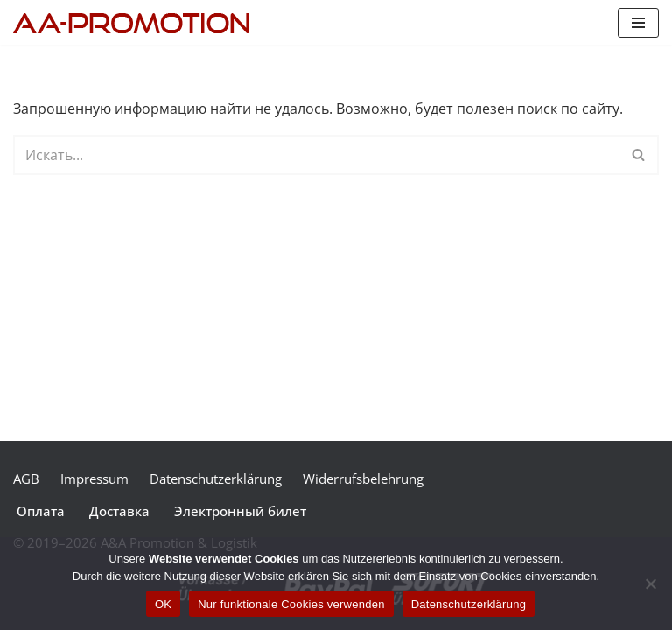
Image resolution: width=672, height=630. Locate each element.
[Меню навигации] (638, 23)
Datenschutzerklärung (216, 479)
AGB (26, 479)
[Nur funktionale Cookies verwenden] (650, 584)
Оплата (41, 511)
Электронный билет (240, 511)
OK (163, 604)
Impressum (94, 479)
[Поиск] (316, 155)
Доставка (119, 511)
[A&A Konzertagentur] (136, 23)
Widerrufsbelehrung (363, 479)
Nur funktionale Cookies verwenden (291, 604)
